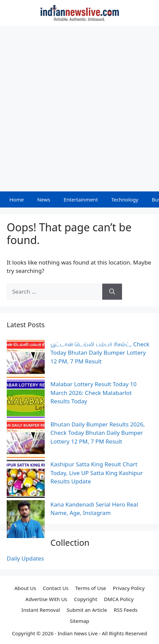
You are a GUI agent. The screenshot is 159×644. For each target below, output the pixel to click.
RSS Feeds (126, 610)
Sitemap (80, 621)
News (44, 199)
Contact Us (55, 588)
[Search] (112, 292)
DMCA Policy (119, 599)
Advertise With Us (46, 599)
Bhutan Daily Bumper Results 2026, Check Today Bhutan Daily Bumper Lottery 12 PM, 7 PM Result (98, 433)
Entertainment (81, 199)
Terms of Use (91, 588)
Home (17, 199)
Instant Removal (41, 610)
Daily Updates (25, 558)
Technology (125, 199)
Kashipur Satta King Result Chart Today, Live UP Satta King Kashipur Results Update (97, 473)
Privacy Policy (129, 588)
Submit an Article (87, 610)
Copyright (86, 599)
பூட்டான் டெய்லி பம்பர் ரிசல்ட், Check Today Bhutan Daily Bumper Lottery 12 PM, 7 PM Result (100, 353)
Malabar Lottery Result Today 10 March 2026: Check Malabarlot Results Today (93, 393)
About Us (25, 588)
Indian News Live (77, 633)
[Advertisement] (79, 109)
